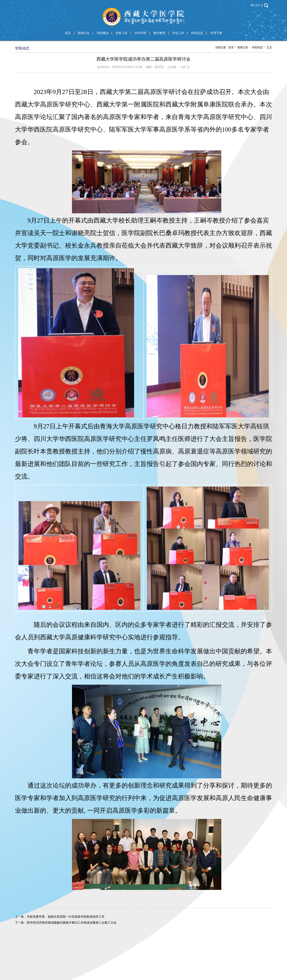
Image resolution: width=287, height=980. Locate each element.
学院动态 (257, 47)
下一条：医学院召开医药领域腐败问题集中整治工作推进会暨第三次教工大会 (66, 923)
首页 (68, 33)
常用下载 (216, 33)
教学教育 (159, 33)
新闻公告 (84, 33)
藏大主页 (255, 5)
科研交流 (197, 33)
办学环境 (140, 33)
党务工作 (122, 33)
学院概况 (103, 33)
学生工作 (178, 33)
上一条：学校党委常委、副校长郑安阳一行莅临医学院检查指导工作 (60, 917)
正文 (269, 47)
